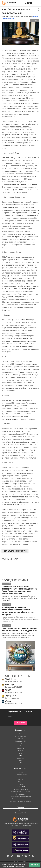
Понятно (34, 865)
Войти (20, 811)
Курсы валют (20, 787)
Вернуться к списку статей (15, 551)
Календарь (21, 748)
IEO (20, 746)
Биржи (20, 751)
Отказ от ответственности (20, 799)
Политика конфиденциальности (20, 801)
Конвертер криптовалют (20, 789)
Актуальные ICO (20, 736)
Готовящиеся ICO (20, 739)
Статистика (21, 758)
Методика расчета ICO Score (20, 792)
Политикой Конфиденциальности (13, 866)
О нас (20, 777)
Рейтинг (20, 772)
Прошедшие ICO (21, 741)
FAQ (20, 761)
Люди (21, 753)
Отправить (20, 723)
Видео (21, 784)
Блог (20, 756)
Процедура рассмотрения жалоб (21, 796)
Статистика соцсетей (20, 775)
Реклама (20, 779)
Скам (21, 743)
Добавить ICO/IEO (21, 813)
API (20, 763)
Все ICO (20, 734)
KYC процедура (20, 794)
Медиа (20, 782)
